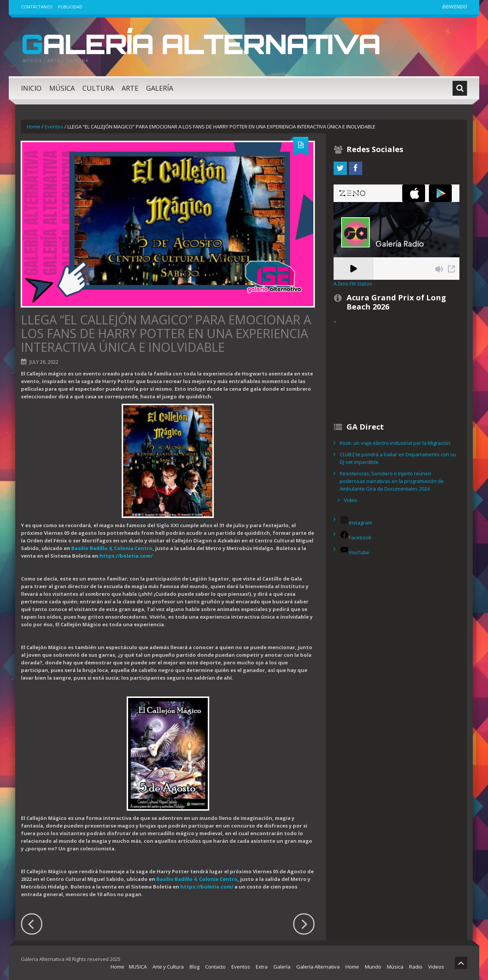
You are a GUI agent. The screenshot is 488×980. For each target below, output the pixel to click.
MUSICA (138, 967)
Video (351, 500)
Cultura (98, 88)
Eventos (54, 127)
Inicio (31, 88)
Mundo (373, 967)
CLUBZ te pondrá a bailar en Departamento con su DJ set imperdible (398, 458)
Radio (416, 967)
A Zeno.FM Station (353, 284)
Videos (436, 967)
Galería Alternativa (204, 43)
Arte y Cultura (168, 967)
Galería (160, 88)
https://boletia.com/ (126, 556)
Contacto (215, 967)
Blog (194, 967)
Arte (130, 88)
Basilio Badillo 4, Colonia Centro (112, 548)
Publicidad (70, 7)
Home (34, 127)
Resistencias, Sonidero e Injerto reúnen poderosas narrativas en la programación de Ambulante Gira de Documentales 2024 (392, 481)
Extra (262, 967)
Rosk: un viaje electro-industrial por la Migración (395, 443)
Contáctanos (37, 7)
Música (62, 88)
